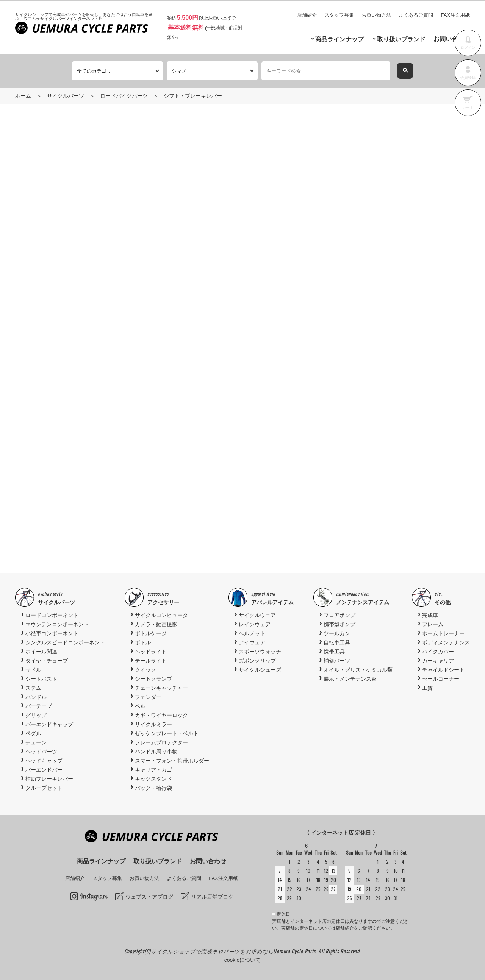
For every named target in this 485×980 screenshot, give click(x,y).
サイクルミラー (153, 724)
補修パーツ (337, 661)
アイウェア (252, 642)
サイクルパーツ (66, 96)
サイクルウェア (257, 615)
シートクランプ (153, 679)
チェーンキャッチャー (161, 688)
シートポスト (41, 679)
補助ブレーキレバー (49, 779)
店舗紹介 (307, 15)
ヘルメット (252, 633)
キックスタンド (153, 779)
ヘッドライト (151, 652)
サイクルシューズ (260, 670)
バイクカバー (438, 652)
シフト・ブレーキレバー (193, 96)
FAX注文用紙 (455, 15)
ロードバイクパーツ (124, 96)
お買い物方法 (376, 15)
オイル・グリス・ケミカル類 (358, 670)
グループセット (44, 788)
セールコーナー (441, 679)
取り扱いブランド (401, 39)
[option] (242, 483)
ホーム (23, 96)
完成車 (430, 615)
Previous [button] (40, 483)
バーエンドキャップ (49, 724)
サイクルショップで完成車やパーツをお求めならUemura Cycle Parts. (235, 951)
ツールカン (337, 633)
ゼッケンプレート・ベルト (167, 733)
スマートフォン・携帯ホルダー (172, 761)
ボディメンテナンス (446, 642)
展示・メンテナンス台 (350, 679)
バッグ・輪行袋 (153, 788)
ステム (33, 688)
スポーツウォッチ (260, 652)
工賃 (427, 688)
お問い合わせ (452, 39)
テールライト (151, 661)
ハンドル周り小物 (156, 752)
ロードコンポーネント (52, 615)
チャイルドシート (443, 670)
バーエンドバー (44, 770)
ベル (140, 706)
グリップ (36, 715)
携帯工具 (334, 652)
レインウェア (255, 624)
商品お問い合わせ (318, 254)
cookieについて (242, 960)
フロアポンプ (339, 615)
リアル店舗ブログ (212, 897)
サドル (33, 670)
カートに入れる (372, 222)
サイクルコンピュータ (161, 615)
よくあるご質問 (416, 15)
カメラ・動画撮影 (156, 624)
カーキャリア (438, 661)
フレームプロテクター (161, 742)
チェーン (36, 742)
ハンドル (36, 697)
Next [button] (445, 483)
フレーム (433, 624)
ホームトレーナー (443, 633)
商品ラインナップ (339, 39)
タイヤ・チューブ (47, 661)
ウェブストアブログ (149, 897)
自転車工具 (337, 642)
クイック (145, 670)
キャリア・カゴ (153, 770)
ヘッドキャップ (44, 761)
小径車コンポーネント (52, 633)
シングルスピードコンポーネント (65, 642)
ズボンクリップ (257, 661)
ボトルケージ (151, 633)
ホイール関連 (41, 652)
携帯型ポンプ (339, 624)
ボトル (143, 642)
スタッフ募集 (339, 15)
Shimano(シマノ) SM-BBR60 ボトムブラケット (371, 508)
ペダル (33, 733)
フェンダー (148, 697)
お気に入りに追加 (418, 254)
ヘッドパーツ (41, 752)
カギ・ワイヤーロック (161, 715)
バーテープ (39, 706)
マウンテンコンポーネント (57, 624)
